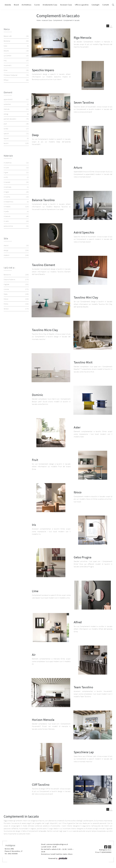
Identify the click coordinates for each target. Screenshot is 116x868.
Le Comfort (16, 56)
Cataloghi (96, 5)
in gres (16, 172)
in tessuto (16, 216)
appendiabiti (16, 99)
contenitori (16, 104)
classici (16, 246)
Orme (16, 70)
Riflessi (16, 80)
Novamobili (16, 65)
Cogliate (16, 284)
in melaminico (16, 202)
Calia (16, 46)
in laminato (16, 187)
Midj (16, 61)
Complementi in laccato (72, 20)
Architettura (26, 5)
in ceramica (16, 163)
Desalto (16, 51)
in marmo (16, 197)
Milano (16, 299)
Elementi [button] (8, 92)
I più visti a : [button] (9, 268)
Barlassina (16, 275)
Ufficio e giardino (82, 5)
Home (39, 20)
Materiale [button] (8, 156)
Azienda (8, 5)
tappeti (16, 138)
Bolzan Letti (16, 36)
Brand (16, 5)
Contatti (106, 5)
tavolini (16, 143)
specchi (16, 134)
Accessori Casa (66, 5)
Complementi (58, 20)
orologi (16, 114)
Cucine (37, 5)
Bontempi (16, 41)
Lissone (16, 289)
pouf (16, 124)
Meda (16, 294)
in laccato (16, 182)
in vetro (16, 221)
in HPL (16, 177)
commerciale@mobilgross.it (57, 844)
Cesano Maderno (16, 280)
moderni (16, 255)
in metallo (16, 207)
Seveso (16, 309)
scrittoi (16, 129)
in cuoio (16, 168)
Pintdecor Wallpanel (16, 75)
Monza (16, 304)
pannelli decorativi (16, 119)
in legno (16, 192)
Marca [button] (7, 29)
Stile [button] (6, 238)
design (16, 250)
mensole (16, 109)
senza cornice (16, 226)
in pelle (16, 211)
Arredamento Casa (50, 5)
